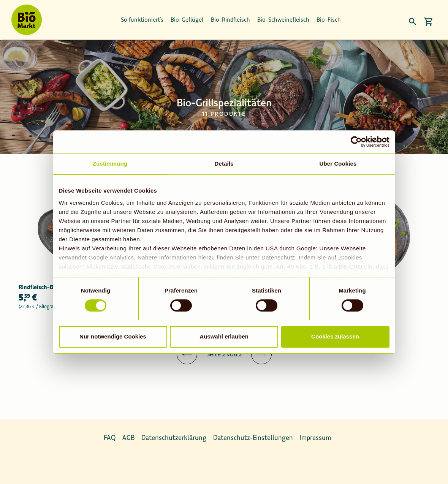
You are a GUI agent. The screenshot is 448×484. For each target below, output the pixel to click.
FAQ (110, 438)
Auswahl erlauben (224, 336)
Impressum (315, 438)
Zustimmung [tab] (110, 164)
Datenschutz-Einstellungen (253, 438)
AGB (128, 438)
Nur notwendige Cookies (113, 336)
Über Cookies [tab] (338, 164)
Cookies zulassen (335, 336)
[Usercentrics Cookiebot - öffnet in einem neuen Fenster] (356, 142)
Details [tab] (224, 164)
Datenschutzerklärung (174, 438)
